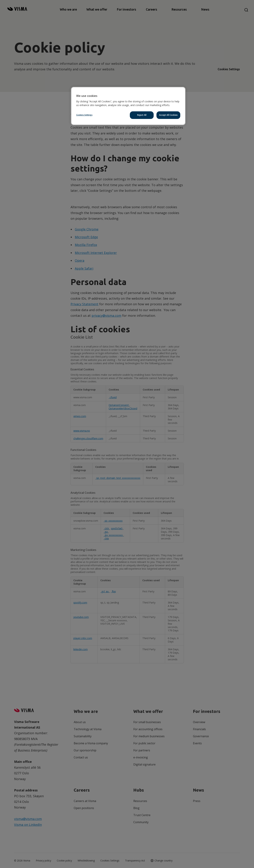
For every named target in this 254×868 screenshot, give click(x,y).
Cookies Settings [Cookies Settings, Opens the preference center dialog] (84, 115)
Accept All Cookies (168, 115)
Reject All (142, 115)
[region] (128, 106)
